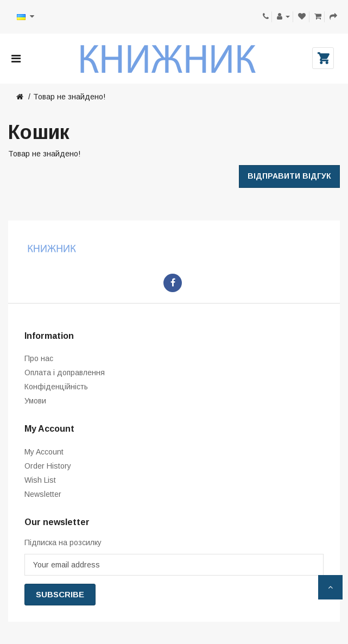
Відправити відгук (289, 176)
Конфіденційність (56, 387)
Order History (48, 466)
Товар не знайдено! (69, 97)
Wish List (40, 480)
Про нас (39, 358)
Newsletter (43, 494)
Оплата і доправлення (65, 372)
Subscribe (60, 594)
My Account (44, 452)
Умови (35, 401)
